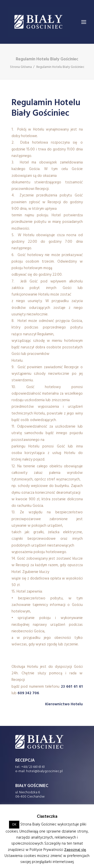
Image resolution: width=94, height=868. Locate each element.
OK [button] (14, 825)
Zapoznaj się (75, 850)
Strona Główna (21, 67)
